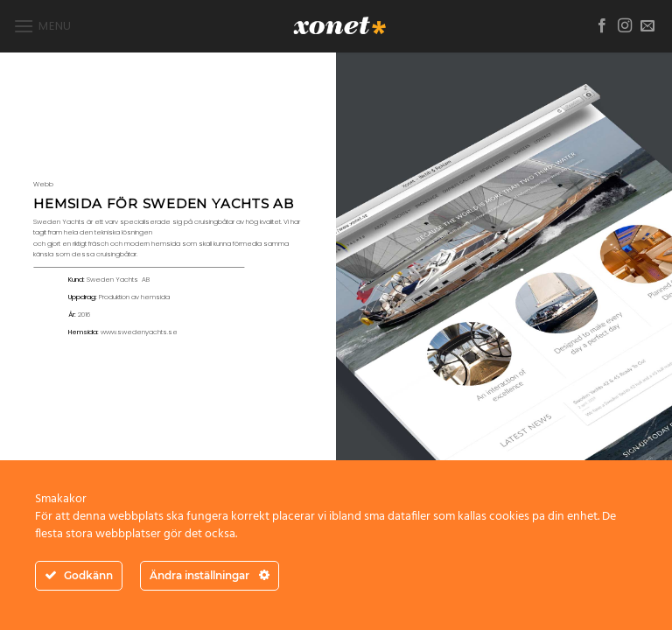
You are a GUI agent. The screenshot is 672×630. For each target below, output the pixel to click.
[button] (42, 26)
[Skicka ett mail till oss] (647, 26)
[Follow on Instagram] (625, 26)
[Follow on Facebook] (602, 26)
